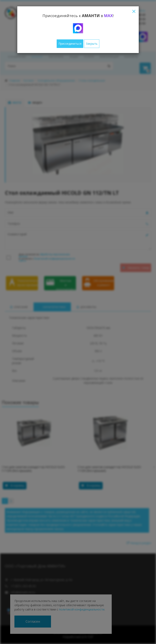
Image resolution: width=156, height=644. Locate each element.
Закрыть (92, 44)
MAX (108, 16)
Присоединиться (70, 44)
